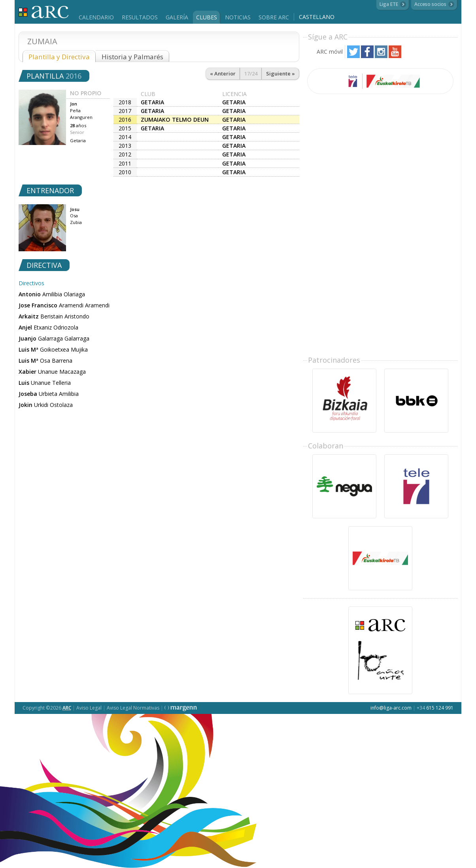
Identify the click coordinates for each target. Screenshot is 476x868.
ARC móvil (330, 52)
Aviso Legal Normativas (133, 708)
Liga (44, 12)
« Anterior (223, 73)
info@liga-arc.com (391, 708)
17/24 (251, 73)
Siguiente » (280, 73)
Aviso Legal (89, 708)
